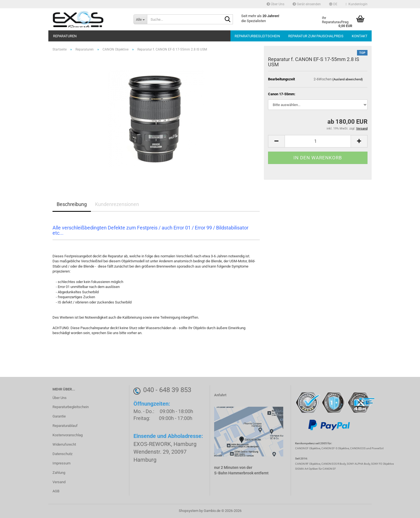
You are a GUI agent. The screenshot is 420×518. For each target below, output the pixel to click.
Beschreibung (72, 204)
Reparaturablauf (65, 426)
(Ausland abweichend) (348, 79)
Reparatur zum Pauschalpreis (316, 36)
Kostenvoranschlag (68, 435)
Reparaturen (65, 36)
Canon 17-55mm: (282, 94)
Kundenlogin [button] (357, 4)
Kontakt (360, 36)
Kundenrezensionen (117, 204)
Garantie (59, 416)
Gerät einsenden (307, 4)
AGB (56, 491)
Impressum (61, 463)
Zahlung (59, 473)
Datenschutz (62, 454)
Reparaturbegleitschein (257, 36)
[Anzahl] (318, 141)
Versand (59, 482)
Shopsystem (189, 511)
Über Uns (275, 4)
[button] (333, 4)
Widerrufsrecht (64, 444)
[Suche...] (140, 19)
